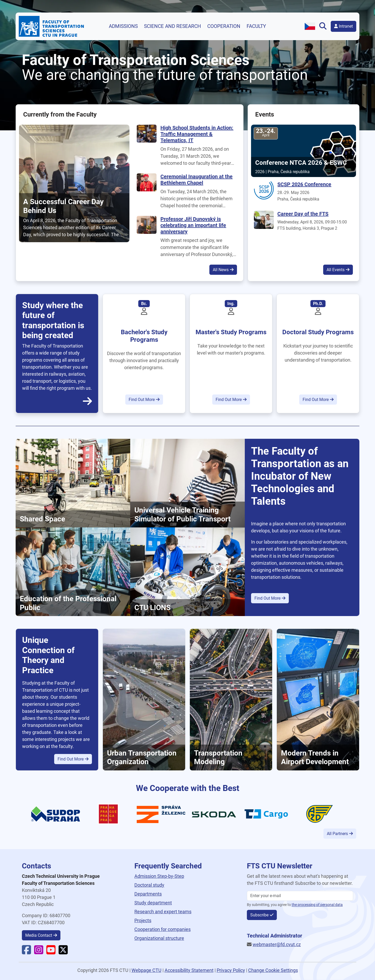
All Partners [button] (337, 834)
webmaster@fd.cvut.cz (277, 944)
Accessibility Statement (189, 970)
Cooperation (224, 26)
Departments (148, 894)
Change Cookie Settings (273, 970)
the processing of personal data (317, 905)
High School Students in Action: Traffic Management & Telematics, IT (197, 134)
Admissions (123, 26)
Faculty (256, 26)
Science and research (173, 26)
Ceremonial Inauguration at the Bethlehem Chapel (196, 180)
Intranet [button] (343, 26)
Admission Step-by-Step (159, 876)
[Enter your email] (300, 896)
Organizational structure (159, 938)
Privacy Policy (231, 970)
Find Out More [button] (142, 400)
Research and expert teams (163, 912)
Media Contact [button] (39, 935)
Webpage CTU (146, 970)
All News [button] (221, 270)
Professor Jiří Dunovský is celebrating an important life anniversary (193, 225)
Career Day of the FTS (303, 214)
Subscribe (259, 915)
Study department (153, 903)
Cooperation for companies (162, 929)
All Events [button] (336, 270)
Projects (143, 920)
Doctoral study (149, 885)
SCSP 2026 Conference (304, 184)
